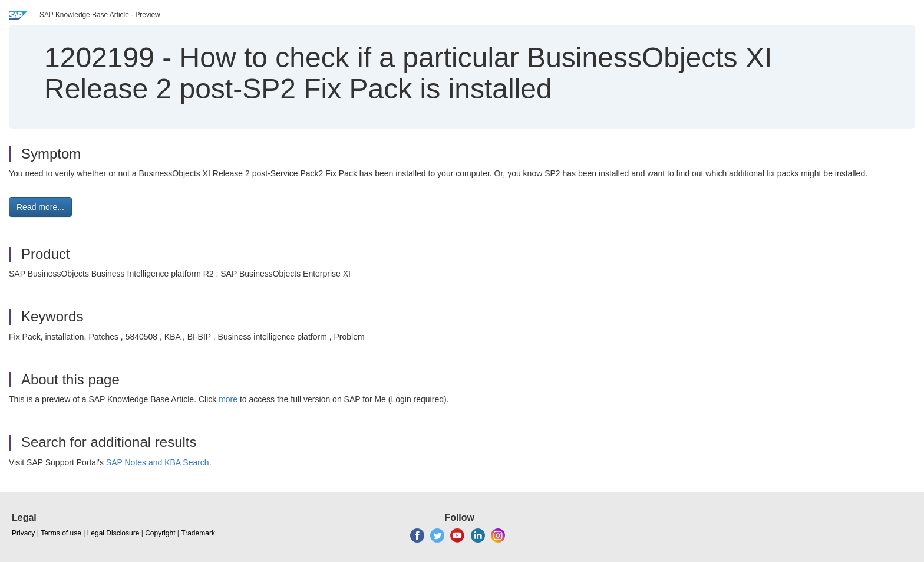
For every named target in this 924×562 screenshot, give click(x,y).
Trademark (198, 533)
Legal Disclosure (113, 533)
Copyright (160, 533)
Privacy (23, 533)
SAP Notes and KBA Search (158, 462)
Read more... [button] (40, 207)
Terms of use (61, 533)
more (228, 399)
